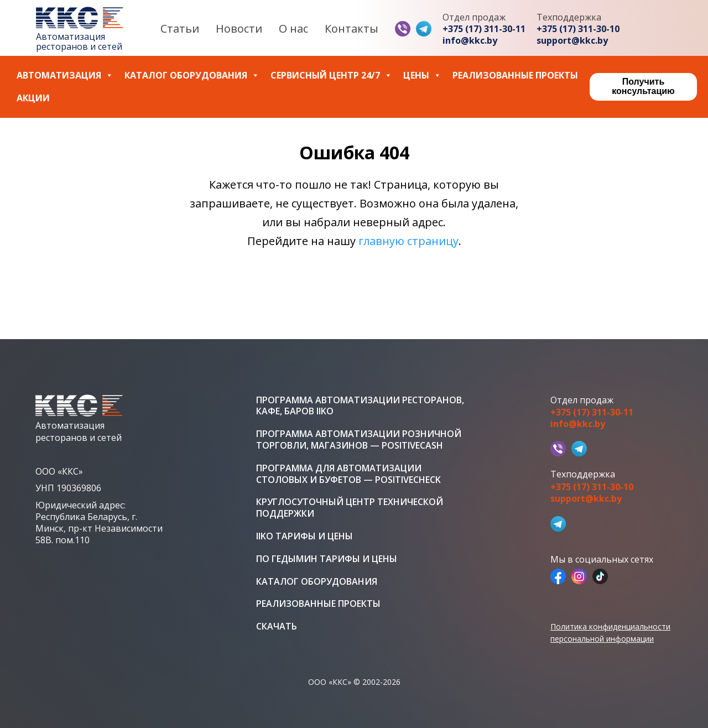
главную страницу (408, 241)
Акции (33, 98)
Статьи (180, 28)
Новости (239, 28)
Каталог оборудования (192, 76)
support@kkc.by (572, 41)
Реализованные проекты (515, 76)
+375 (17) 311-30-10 (578, 29)
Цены (422, 76)
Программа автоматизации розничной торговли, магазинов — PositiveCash (359, 440)
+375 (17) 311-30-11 (484, 29)
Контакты (352, 28)
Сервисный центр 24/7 (331, 76)
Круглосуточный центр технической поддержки (350, 508)
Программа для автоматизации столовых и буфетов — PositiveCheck (348, 474)
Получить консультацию (643, 86)
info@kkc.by (470, 41)
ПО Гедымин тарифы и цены (327, 559)
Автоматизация (65, 76)
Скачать (277, 626)
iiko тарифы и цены (304, 536)
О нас (293, 28)
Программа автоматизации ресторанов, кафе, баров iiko (360, 406)
